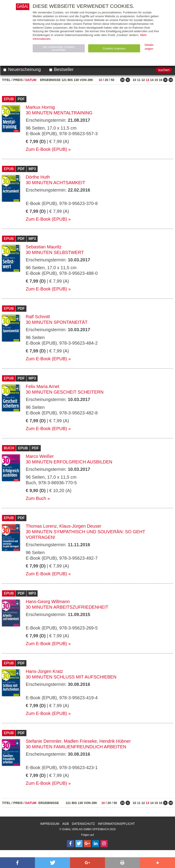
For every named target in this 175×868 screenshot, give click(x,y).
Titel (6, 80)
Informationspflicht (116, 824)
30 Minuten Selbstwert (55, 252)
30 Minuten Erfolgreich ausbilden (69, 462)
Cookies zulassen (114, 48)
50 (113, 80)
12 (143, 80)
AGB (66, 824)
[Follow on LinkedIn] (96, 844)
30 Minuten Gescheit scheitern (65, 392)
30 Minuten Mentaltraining (59, 113)
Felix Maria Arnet (43, 386)
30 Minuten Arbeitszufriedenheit (67, 607)
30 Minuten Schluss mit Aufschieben (71, 677)
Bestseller (61, 69)
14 (152, 80)
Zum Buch (36, 498)
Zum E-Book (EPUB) (46, 149)
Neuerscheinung (22, 69)
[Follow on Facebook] (70, 844)
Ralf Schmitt (38, 317)
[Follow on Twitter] (79, 844)
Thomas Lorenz (41, 526)
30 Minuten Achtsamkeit (55, 183)
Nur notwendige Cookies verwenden (59, 48)
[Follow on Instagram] (104, 844)
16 (161, 80)
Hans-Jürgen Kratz (44, 671)
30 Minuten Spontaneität (57, 322)
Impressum (50, 824)
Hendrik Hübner (115, 741)
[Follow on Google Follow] (87, 844)
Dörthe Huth (38, 177)
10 (100, 80)
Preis (18, 80)
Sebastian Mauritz (44, 247)
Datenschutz (83, 824)
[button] (17, 863)
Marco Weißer (40, 456)
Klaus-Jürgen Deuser (80, 526)
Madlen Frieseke (80, 741)
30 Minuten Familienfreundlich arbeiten (76, 747)
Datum (31, 80)
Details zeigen (149, 47)
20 (107, 80)
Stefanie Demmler (44, 741)
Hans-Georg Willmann (48, 601)
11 (139, 80)
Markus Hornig (40, 107)
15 (156, 80)
